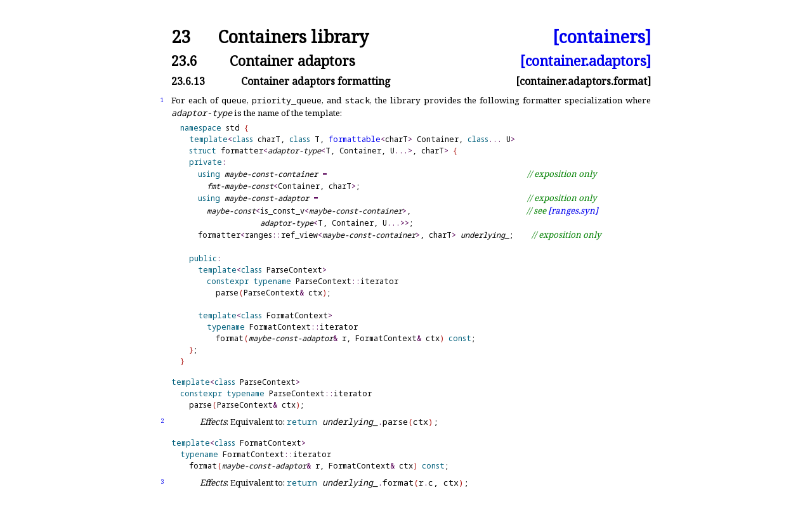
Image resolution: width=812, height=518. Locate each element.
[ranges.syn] (573, 210)
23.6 (184, 61)
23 (181, 37)
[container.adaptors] (586, 61)
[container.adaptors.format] (583, 81)
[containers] (602, 37)
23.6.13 (188, 81)
